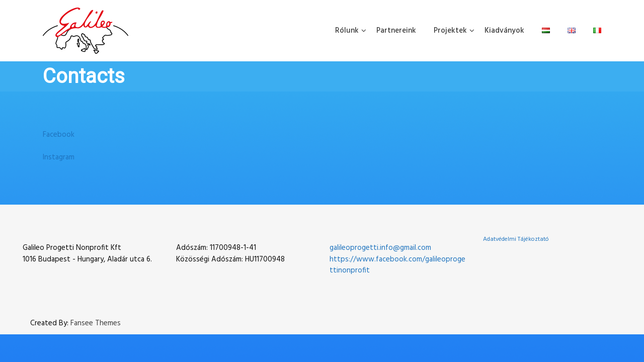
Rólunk (347, 31)
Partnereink (396, 31)
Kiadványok (504, 31)
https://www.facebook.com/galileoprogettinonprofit (397, 265)
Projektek (450, 31)
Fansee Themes (96, 324)
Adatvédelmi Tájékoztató (516, 239)
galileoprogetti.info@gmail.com (380, 248)
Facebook (59, 135)
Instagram (59, 157)
